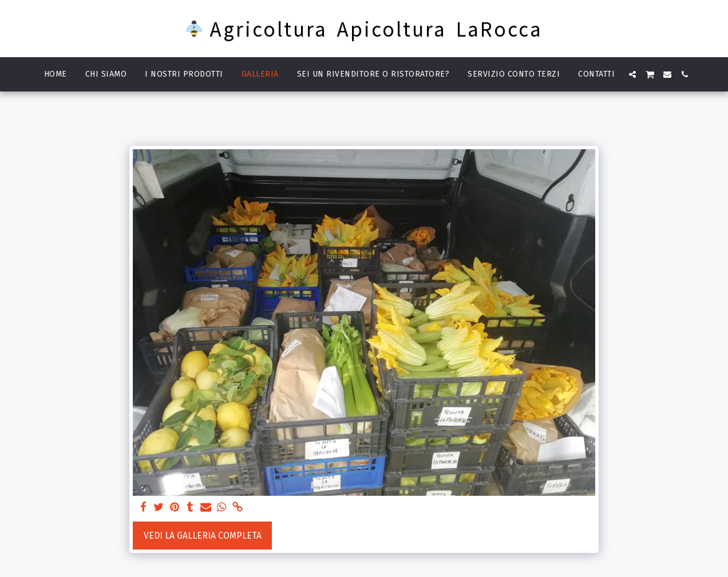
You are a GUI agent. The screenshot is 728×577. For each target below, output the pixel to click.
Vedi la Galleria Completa (203, 536)
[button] (632, 74)
